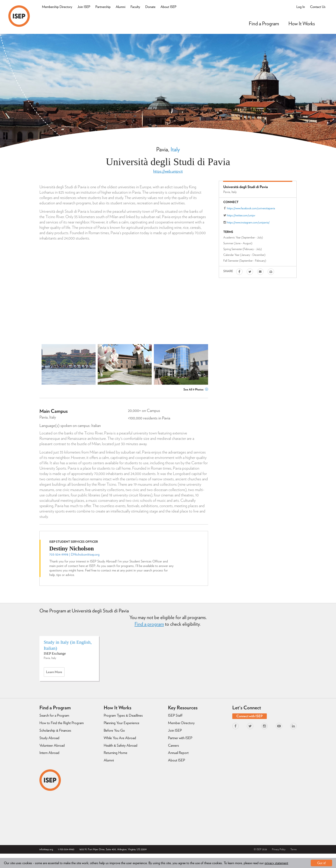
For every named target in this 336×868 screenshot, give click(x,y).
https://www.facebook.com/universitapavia (251, 208)
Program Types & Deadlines (123, 715)
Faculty (135, 7)
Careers (173, 745)
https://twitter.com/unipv (241, 215)
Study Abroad (49, 738)
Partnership (103, 7)
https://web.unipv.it (168, 171)
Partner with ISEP (180, 738)
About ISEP (168, 7)
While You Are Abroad (120, 738)
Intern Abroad (49, 753)
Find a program (149, 624)
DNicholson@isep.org (85, 554)
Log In (301, 7)
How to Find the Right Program (62, 723)
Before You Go (114, 730)
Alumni (121, 7)
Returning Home (115, 753)
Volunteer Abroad (52, 745)
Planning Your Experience (121, 723)
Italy (175, 149)
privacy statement (276, 863)
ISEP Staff (175, 715)
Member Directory (181, 723)
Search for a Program (54, 715)
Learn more (55, 673)
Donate (150, 7)
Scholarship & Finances (55, 730)
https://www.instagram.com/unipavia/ (248, 222)
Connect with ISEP (250, 716)
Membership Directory (57, 7)
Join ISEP (84, 7)
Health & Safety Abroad (121, 745)
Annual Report (178, 753)
